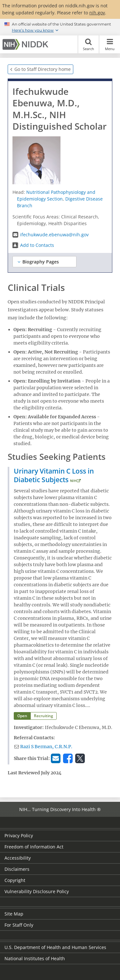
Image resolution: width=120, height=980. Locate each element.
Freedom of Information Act (34, 847)
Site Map (14, 914)
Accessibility (18, 858)
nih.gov (97, 13)
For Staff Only (19, 925)
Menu (110, 44)
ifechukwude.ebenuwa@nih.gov (54, 235)
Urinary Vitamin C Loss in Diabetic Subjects (54, 475)
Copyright (15, 880)
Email (56, 758)
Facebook (69, 758)
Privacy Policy (19, 836)
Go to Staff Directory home (43, 69)
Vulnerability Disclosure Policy (37, 891)
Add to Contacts (37, 245)
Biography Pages (41, 262)
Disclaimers (17, 869)
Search (88, 44)
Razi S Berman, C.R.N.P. (46, 747)
